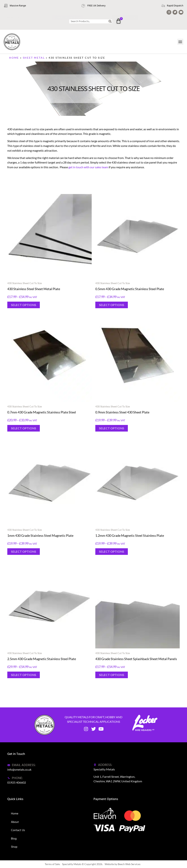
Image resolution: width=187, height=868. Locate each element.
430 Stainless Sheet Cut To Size (25, 283)
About (15, 822)
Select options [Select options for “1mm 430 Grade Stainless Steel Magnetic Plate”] (24, 551)
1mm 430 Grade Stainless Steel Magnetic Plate (40, 535)
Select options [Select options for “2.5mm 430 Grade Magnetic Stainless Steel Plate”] (24, 675)
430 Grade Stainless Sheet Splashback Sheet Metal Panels (136, 659)
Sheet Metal (34, 58)
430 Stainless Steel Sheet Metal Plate (34, 289)
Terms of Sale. (53, 864)
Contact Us (18, 830)
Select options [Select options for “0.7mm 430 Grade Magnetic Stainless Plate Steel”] (24, 428)
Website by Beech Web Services (123, 864)
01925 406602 (17, 782)
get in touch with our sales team (88, 167)
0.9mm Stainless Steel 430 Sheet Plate (122, 412)
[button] (180, 42)
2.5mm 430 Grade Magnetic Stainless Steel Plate (42, 659)
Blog (14, 839)
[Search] (110, 21)
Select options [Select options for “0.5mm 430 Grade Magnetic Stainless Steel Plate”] (112, 305)
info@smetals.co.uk (19, 769)
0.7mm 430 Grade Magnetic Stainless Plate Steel (42, 412)
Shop (14, 847)
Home (14, 58)
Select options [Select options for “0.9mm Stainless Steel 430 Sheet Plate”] (112, 428)
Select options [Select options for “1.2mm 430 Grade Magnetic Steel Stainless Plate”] (112, 551)
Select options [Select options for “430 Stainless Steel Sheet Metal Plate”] (24, 305)
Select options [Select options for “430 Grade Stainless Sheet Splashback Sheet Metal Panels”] (112, 675)
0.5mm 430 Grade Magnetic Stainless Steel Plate (130, 289)
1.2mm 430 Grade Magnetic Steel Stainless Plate (130, 535)
